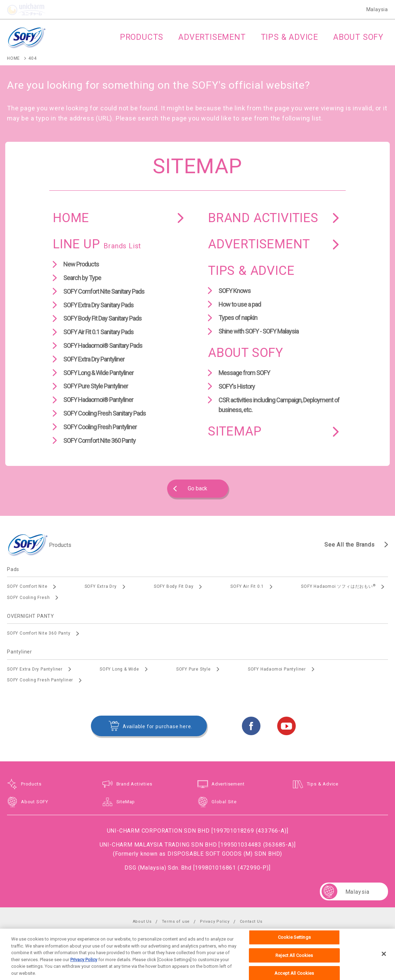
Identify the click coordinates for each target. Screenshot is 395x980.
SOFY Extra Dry (101, 586)
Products (31, 784)
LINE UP (97, 244)
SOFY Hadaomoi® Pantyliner (98, 400)
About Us (142, 922)
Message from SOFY (244, 373)
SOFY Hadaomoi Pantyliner (277, 669)
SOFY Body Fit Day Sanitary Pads (102, 318)
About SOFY (35, 802)
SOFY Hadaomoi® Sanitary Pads (103, 346)
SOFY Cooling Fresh (28, 598)
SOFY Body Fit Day (174, 586)
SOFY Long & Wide (119, 669)
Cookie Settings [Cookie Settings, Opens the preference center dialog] (294, 942)
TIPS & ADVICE (251, 271)
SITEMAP (235, 431)
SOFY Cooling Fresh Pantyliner (100, 427)
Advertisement (228, 784)
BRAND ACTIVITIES (263, 218)
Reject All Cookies (294, 961)
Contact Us (251, 922)
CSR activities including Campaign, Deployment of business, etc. (279, 405)
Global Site (224, 802)
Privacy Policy (215, 922)
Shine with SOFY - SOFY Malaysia (258, 331)
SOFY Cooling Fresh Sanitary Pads (105, 413)
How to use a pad (240, 304)
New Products (81, 264)
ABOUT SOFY (246, 353)
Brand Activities (134, 784)
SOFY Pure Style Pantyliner (96, 386)
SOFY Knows (235, 291)
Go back (197, 488)
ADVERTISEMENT (259, 244)
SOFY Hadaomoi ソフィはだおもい (338, 586)
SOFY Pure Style (193, 669)
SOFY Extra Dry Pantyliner (94, 359)
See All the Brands (349, 545)
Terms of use (176, 922)
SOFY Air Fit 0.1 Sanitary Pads (98, 332)
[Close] (384, 959)
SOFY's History (237, 386)
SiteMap (126, 802)
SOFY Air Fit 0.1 (247, 586)
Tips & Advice (323, 784)
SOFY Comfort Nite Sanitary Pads (104, 291)
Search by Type (82, 278)
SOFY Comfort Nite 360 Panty (99, 441)
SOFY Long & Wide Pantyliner (98, 373)
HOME (71, 218)
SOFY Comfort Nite (27, 586)
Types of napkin (238, 318)
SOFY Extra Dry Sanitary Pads (98, 305)
